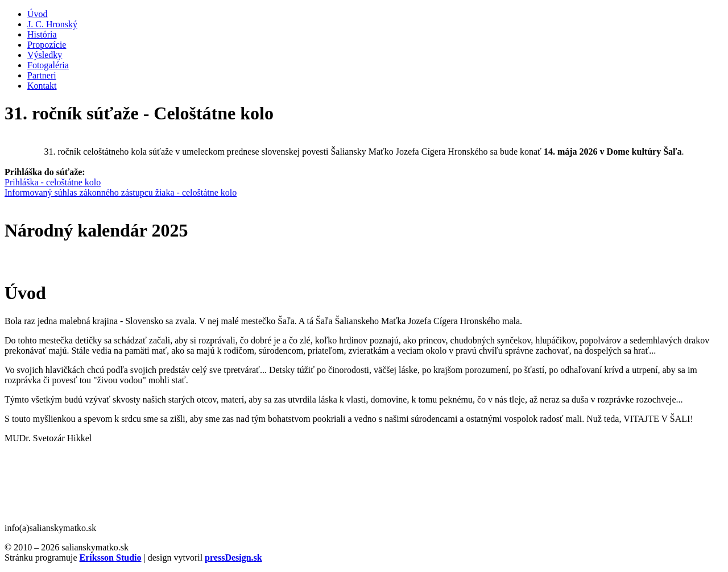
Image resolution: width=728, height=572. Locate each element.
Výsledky (45, 55)
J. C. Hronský (52, 24)
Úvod (38, 14)
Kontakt (42, 86)
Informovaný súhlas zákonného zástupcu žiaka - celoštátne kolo (121, 192)
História (42, 34)
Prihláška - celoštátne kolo (53, 182)
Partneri (42, 75)
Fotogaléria (48, 65)
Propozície (47, 45)
